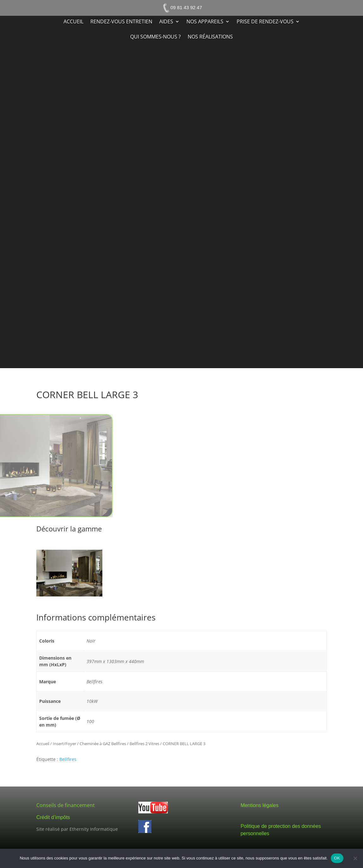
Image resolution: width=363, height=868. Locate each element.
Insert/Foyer (64, 744)
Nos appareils (205, 22)
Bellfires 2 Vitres (144, 744)
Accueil (73, 22)
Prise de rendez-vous (265, 22)
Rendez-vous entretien (121, 22)
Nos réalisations (210, 37)
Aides (166, 22)
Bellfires (68, 759)
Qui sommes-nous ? (155, 37)
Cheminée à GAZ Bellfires (103, 744)
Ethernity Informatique (94, 829)
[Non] (355, 858)
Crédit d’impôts (53, 817)
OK (337, 858)
